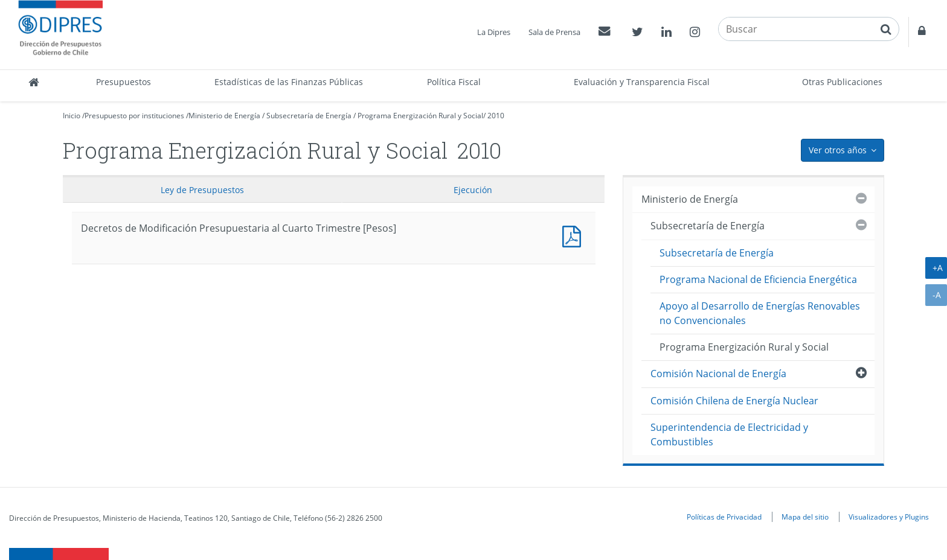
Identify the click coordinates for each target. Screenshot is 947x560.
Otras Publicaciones (842, 82)
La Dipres (494, 32)
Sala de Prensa (554, 32)
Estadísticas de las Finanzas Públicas (289, 82)
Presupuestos (124, 82)
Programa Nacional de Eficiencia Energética (758, 279)
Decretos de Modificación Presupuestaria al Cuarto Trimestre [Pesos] (574, 235)
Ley (202, 190)
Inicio (72, 116)
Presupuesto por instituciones (134, 116)
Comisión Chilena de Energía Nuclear (734, 401)
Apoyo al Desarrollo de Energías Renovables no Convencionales (760, 313)
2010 (496, 116)
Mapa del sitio (805, 517)
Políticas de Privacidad (724, 517)
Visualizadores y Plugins (889, 517)
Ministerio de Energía (224, 116)
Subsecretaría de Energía (309, 116)
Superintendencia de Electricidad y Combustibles (729, 434)
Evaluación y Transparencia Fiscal (642, 82)
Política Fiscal (454, 82)
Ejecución (473, 190)
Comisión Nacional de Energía (718, 374)
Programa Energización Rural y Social (420, 116)
